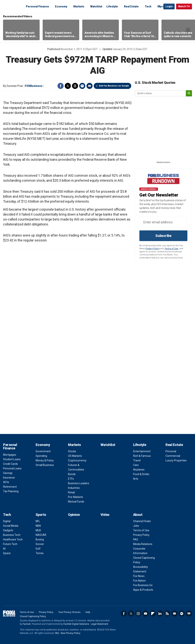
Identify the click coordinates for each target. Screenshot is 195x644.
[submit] (189, 93)
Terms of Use (171, 249)
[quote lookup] (161, 93)
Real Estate (131, 6)
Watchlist (96, 6)
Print (82, 86)
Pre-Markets (76, 497)
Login (169, 6)
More (161, 6)
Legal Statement (99, 624)
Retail (71, 492)
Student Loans (12, 459)
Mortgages (10, 455)
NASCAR (41, 535)
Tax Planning (11, 491)
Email (90, 86)
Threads (75, 86)
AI (4, 549)
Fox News (139, 576)
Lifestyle (112, 6)
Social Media (11, 526)
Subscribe (163, 236)
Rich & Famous (142, 456)
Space (7, 553)
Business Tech (12, 535)
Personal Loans (12, 468)
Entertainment (142, 451)
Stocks (72, 451)
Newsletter (174, 614)
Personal (171, 451)
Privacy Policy (153, 249)
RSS (167, 614)
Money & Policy (45, 460)
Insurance (9, 478)
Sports (41, 515)
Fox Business (12, 6)
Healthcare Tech (13, 539)
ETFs (71, 479)
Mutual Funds (76, 502)
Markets (79, 6)
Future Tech (10, 544)
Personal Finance (37, 6)
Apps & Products (143, 590)
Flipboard (153, 614)
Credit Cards (10, 464)
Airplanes (139, 470)
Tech (148, 6)
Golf (38, 549)
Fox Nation (139, 581)
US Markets (75, 456)
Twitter (68, 86)
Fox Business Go (143, 585)
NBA (38, 526)
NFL (38, 521)
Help (88, 612)
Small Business (45, 465)
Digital (7, 521)
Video (105, 515)
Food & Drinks (141, 474)
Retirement (10, 487)
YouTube (145, 614)
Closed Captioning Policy (33, 616)
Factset (27, 624)
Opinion (74, 515)
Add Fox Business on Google (114, 86)
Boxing (40, 539)
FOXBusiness (34, 86)
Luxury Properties (176, 460)
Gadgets (8, 530)
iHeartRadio (189, 614)
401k (6, 482)
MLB (38, 530)
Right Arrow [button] (188, 30)
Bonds (72, 474)
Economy (61, 6)
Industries (74, 488)
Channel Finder (142, 521)
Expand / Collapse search (160, 7)
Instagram (138, 614)
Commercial (173, 456)
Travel (137, 460)
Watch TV (184, 6)
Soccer (40, 544)
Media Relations (143, 544)
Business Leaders (79, 483)
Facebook (61, 86)
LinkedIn (160, 614)
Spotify (182, 614)
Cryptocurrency (77, 460)
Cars (136, 465)
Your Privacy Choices (69, 612)
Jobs (136, 526)
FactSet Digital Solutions (76, 624)
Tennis (40, 553)
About (138, 515)
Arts (136, 479)
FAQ (136, 539)
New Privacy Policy (71, 633)
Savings (8, 473)
